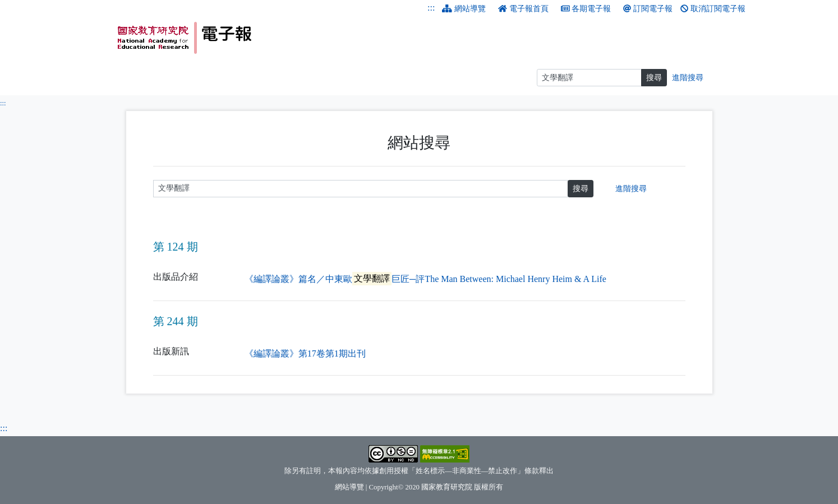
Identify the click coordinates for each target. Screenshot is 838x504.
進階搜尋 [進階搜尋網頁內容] (688, 78)
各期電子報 (586, 9)
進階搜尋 (631, 189)
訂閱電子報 (648, 9)
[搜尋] (589, 78)
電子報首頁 (523, 9)
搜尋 (581, 189)
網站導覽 (464, 9)
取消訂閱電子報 (713, 9)
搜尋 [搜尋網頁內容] (654, 78)
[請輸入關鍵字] (361, 189)
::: (431, 8)
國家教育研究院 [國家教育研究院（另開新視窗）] (447, 487)
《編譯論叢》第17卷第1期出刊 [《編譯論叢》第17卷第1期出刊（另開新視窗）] (305, 353)
